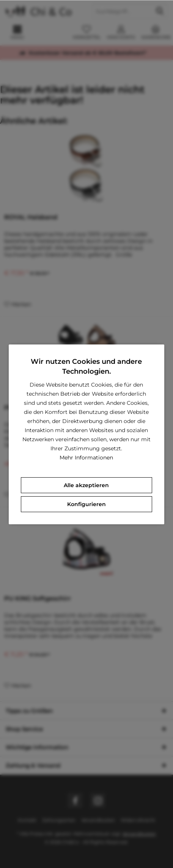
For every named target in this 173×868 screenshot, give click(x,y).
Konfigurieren (86, 504)
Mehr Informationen (86, 458)
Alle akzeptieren (86, 485)
